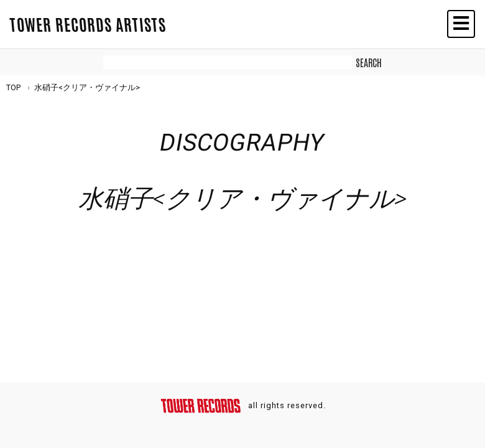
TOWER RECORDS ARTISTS (88, 24)
